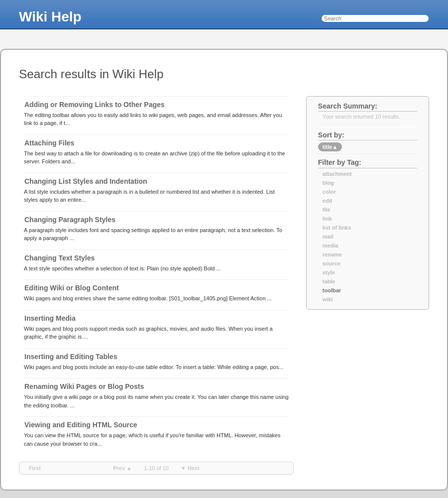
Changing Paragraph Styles (70, 220)
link (327, 219)
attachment (337, 174)
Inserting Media (50, 318)
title (330, 147)
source (332, 263)
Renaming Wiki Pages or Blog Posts (84, 386)
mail (328, 237)
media (331, 246)
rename (332, 254)
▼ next (190, 468)
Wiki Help (50, 17)
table (329, 281)
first (35, 468)
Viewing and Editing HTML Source (81, 425)
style (329, 272)
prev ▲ (122, 468)
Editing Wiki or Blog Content (72, 288)
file (327, 210)
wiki (328, 299)
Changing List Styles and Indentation (86, 181)
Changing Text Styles (59, 258)
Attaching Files (49, 143)
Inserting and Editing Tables (71, 357)
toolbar (332, 290)
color (329, 192)
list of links (337, 228)
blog (328, 183)
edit (328, 201)
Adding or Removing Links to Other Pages (95, 105)
